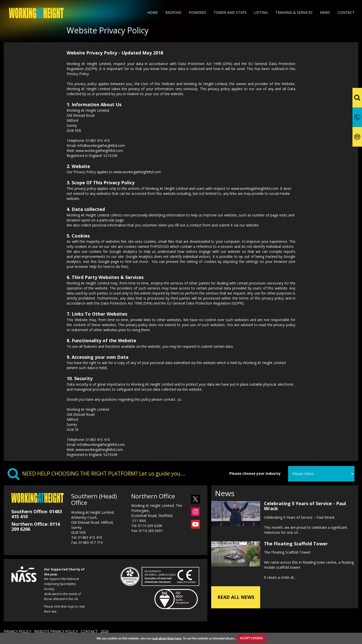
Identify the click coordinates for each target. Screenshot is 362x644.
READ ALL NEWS (236, 597)
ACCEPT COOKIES (252, 638)
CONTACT (89, 631)
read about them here (166, 638)
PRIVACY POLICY (17, 631)
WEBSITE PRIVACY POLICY (56, 631)
